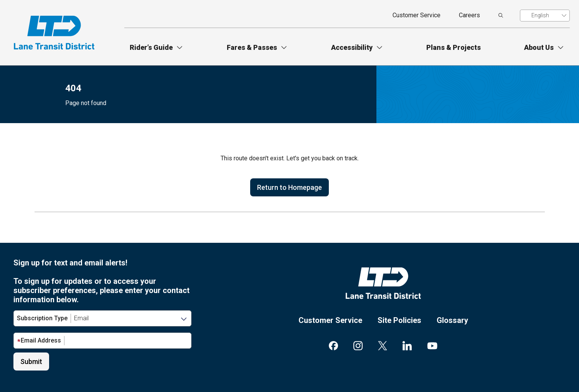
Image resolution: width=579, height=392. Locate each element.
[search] (501, 15)
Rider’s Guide (151, 47)
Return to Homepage (289, 187)
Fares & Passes (252, 47)
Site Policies (399, 320)
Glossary (452, 320)
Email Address (39, 340)
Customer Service (417, 15)
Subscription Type (42, 318)
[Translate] (545, 16)
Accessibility (352, 47)
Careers (469, 15)
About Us (539, 47)
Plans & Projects (454, 47)
